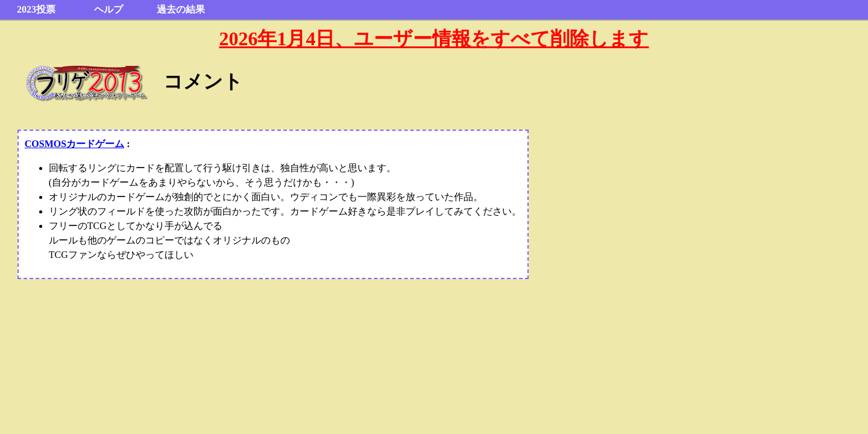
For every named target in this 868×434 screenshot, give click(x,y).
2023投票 (36, 9)
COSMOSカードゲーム (74, 144)
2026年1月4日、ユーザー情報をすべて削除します (434, 39)
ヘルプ (108, 9)
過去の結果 (181, 9)
